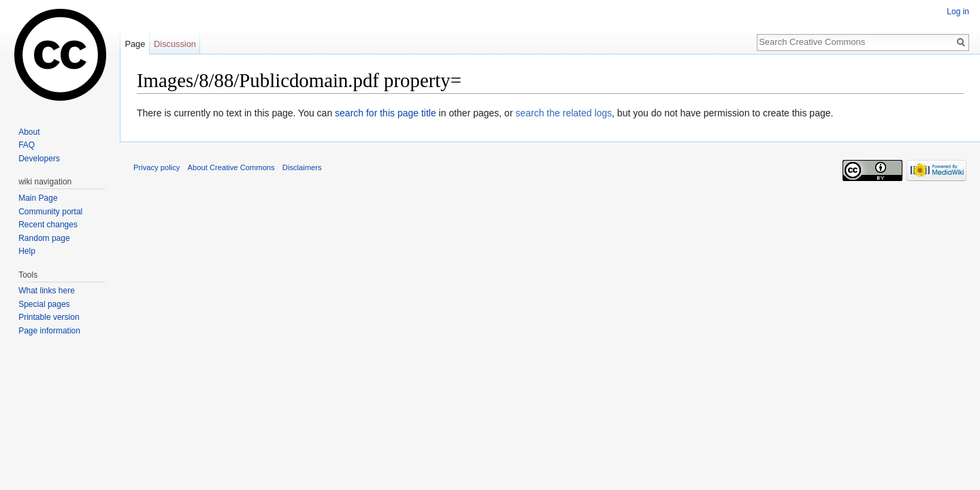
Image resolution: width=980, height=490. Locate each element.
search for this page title (386, 113)
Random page (44, 238)
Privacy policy (157, 167)
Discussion (175, 44)
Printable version (49, 317)
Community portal (50, 212)
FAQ (27, 145)
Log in (958, 12)
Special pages (44, 304)
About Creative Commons (231, 167)
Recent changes (48, 225)
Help (27, 251)
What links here (47, 291)
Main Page (38, 198)
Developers (39, 159)
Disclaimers (302, 167)
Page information (49, 331)
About (29, 132)
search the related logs (563, 113)
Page (135, 44)
